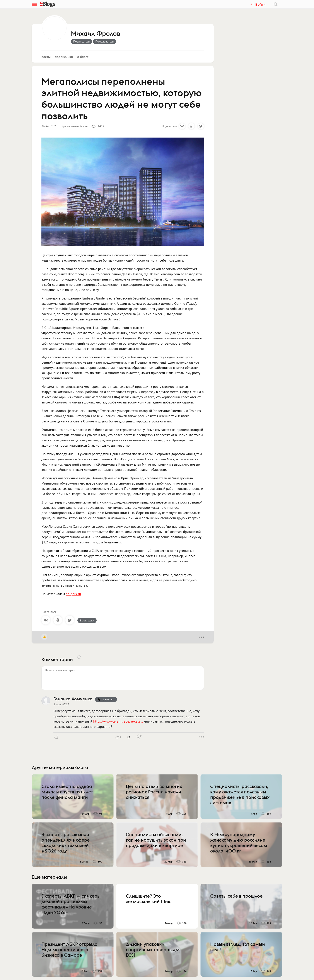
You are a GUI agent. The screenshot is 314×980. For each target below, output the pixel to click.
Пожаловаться (105, 41)
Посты (46, 57)
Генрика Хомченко (73, 699)
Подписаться (81, 41)
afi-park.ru (73, 594)
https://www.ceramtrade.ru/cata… (118, 721)
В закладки (87, 620)
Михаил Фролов (96, 34)
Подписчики (64, 57)
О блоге (83, 57)
